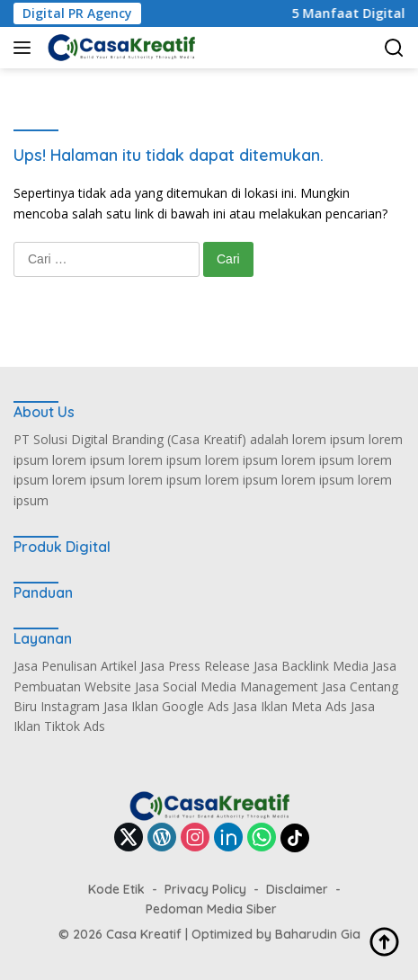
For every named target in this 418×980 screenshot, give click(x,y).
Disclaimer (297, 889)
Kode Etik (116, 889)
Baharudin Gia (318, 934)
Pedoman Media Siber (211, 909)
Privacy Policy (205, 889)
